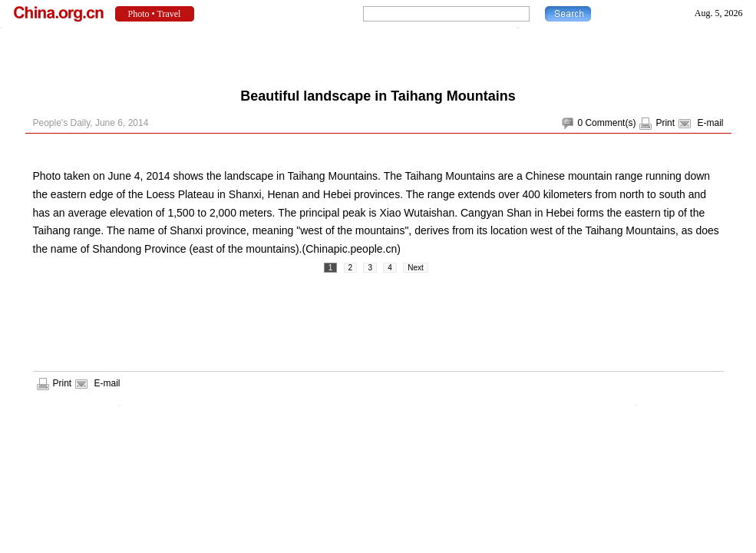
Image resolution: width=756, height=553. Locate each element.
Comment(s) (610, 123)
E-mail (710, 123)
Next (416, 268)
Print (665, 123)
